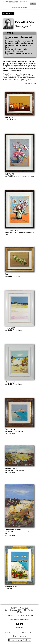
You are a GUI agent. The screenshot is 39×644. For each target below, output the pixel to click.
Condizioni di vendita (26, 632)
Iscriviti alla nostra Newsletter (20, 640)
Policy (14, 632)
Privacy (8, 632)
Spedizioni (22, 636)
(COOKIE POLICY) (24, 7)
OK (33, 4)
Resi (15, 636)
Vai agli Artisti (8, 13)
